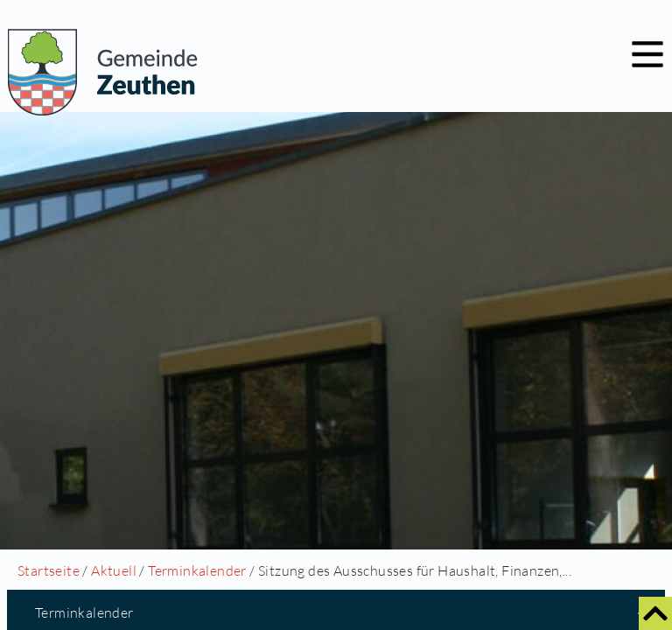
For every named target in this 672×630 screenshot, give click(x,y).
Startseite (49, 570)
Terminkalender (197, 570)
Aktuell (114, 570)
